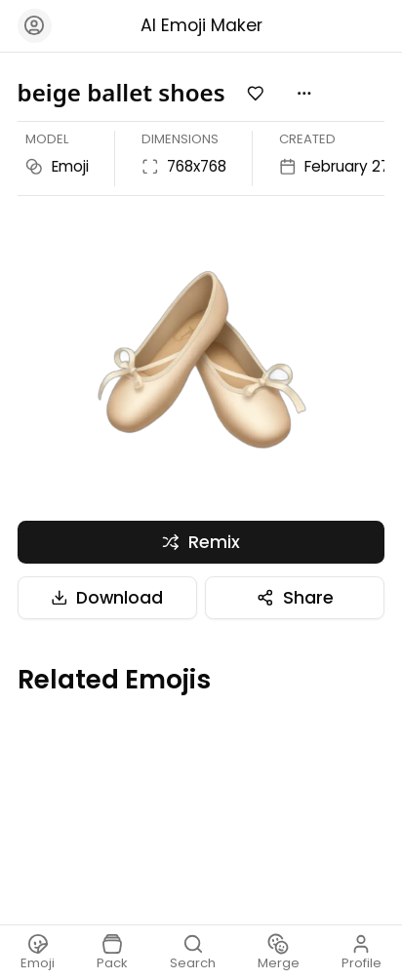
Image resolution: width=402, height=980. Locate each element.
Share (295, 598)
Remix (201, 542)
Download (107, 598)
